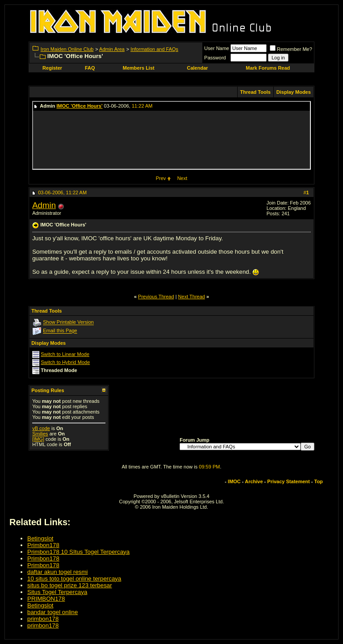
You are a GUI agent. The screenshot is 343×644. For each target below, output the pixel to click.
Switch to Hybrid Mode (65, 362)
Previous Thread (156, 297)
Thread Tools (255, 92)
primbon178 (43, 619)
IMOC (234, 481)
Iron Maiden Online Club (67, 49)
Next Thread (192, 297)
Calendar (197, 68)
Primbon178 (43, 545)
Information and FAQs (154, 49)
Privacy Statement (288, 481)
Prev (161, 178)
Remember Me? (291, 49)
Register (52, 68)
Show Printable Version (68, 322)
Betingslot (40, 538)
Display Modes (294, 92)
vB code (41, 428)
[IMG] (38, 439)
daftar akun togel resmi (58, 572)
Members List (139, 68)
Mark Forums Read (268, 68)
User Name (217, 48)
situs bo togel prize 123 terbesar (70, 585)
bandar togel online (52, 612)
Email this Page (60, 331)
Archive (254, 481)
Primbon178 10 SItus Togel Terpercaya (78, 552)
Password (215, 58)
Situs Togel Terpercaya (57, 592)
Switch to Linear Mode (65, 354)
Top (319, 481)
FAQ (90, 68)
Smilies (40, 434)
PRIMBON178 (46, 599)
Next (182, 178)
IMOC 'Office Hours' (80, 106)
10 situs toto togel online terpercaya (74, 579)
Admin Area (112, 49)
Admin (44, 205)
